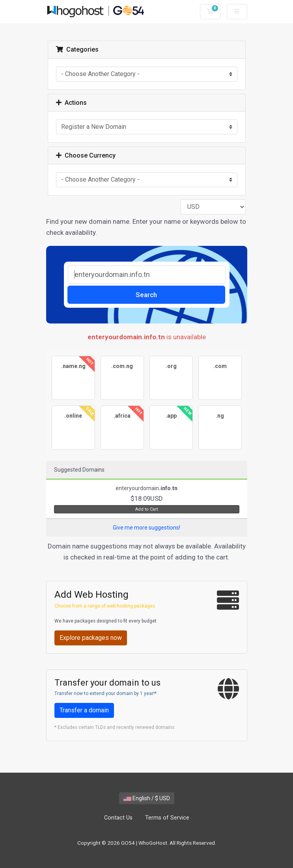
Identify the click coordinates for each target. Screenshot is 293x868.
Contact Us (118, 818)
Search (146, 295)
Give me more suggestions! (146, 528)
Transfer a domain (84, 710)
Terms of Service (167, 818)
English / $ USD (147, 798)
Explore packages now (91, 638)
